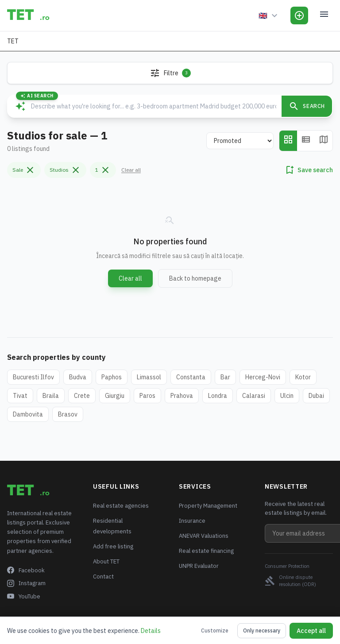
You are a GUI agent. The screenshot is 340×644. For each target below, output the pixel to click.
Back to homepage (195, 278)
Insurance (192, 521)
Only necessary (262, 631)
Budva (78, 377)
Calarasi (254, 396)
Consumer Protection (287, 566)
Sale (24, 170)
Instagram (26, 583)
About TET (106, 561)
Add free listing (113, 546)
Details (151, 631)
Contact (103, 577)
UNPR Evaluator (199, 566)
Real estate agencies (121, 506)
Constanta (191, 377)
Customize (215, 631)
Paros (147, 396)
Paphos (112, 377)
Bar (225, 377)
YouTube (24, 596)
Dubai (316, 396)
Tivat (20, 396)
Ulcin (287, 396)
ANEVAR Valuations (204, 536)
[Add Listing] (299, 15)
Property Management (208, 506)
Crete (82, 396)
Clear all (131, 170)
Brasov (68, 414)
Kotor (303, 377)
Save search (309, 170)
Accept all (311, 631)
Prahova (182, 396)
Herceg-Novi (263, 377)
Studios (65, 170)
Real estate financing (206, 551)
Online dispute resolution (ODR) (290, 581)
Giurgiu (115, 396)
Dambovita (28, 414)
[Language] (269, 15)
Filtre (170, 73)
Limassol (149, 377)
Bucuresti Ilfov (33, 377)
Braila (51, 396)
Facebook (26, 570)
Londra (218, 396)
